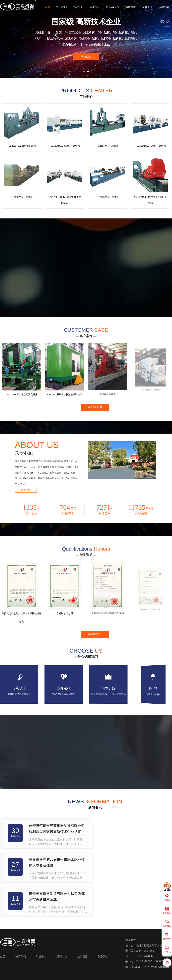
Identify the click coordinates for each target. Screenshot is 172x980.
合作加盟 (164, 7)
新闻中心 (95, 7)
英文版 (165, 21)
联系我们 (103, 957)
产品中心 (78, 7)
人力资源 (147, 7)
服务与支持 (113, 7)
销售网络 (130, 7)
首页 (47, 7)
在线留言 (82, 957)
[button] (84, 71)
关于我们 (61, 7)
